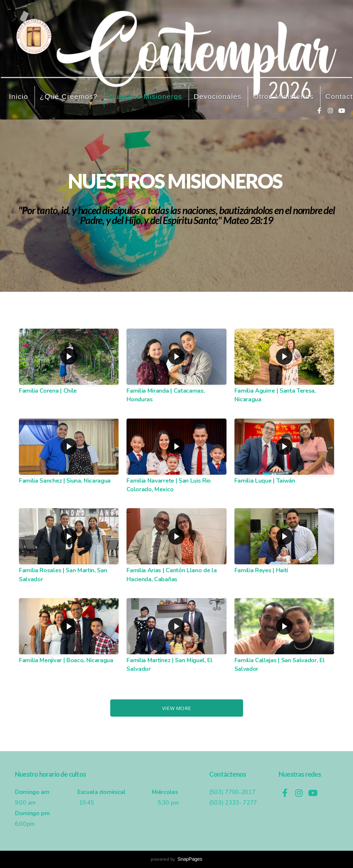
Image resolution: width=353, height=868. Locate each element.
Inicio (19, 96)
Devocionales (218, 96)
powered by (176, 859)
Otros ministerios (283, 96)
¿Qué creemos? (69, 96)
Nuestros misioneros (146, 96)
